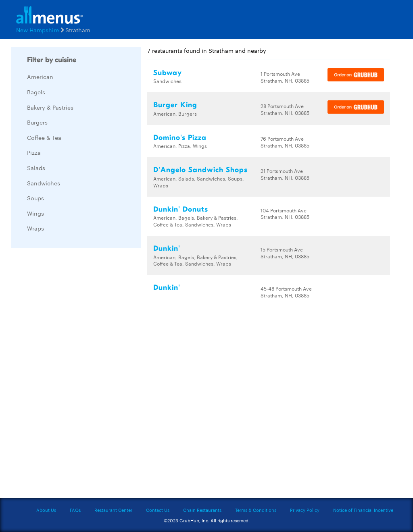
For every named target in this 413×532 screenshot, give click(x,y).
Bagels (36, 92)
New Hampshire (38, 30)
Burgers (37, 122)
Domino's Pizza (180, 138)
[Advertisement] (71, 375)
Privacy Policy (305, 510)
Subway (168, 73)
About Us (46, 510)
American (40, 77)
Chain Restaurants (202, 510)
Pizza (34, 152)
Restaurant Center (113, 510)
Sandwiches (44, 183)
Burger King (175, 105)
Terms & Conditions (256, 510)
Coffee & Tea (44, 137)
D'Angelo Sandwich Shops (200, 170)
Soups (35, 198)
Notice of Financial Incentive (363, 510)
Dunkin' (167, 248)
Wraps (35, 228)
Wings (35, 213)
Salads (36, 168)
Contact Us (158, 510)
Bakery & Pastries (50, 107)
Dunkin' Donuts (181, 209)
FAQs (75, 510)
